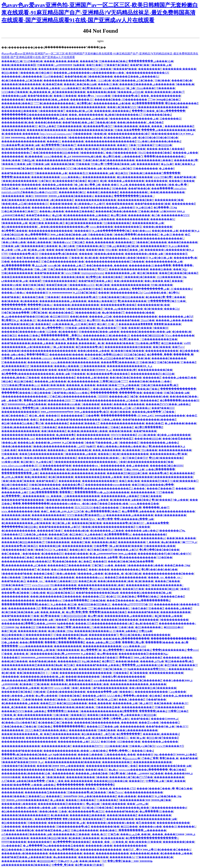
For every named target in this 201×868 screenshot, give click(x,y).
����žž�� (185, 488)
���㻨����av (38, 215)
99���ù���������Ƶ (21, 427)
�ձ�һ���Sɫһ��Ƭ (89, 865)
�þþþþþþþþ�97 (47, 861)
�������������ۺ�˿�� (130, 366)
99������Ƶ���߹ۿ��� (99, 332)
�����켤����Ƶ (80, 211)
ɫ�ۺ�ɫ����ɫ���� (126, 546)
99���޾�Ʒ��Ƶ (70, 696)
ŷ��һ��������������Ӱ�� (146, 462)
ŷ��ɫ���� (55, 777)
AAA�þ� (104, 80)
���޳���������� (8, 137)
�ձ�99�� (105, 519)
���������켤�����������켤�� (34, 115)
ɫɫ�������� (58, 542)
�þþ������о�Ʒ (115, 149)
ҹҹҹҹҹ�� (103, 96)
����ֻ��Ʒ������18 (119, 362)
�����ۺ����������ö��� (168, 130)
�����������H (69, 726)
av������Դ (132, 156)
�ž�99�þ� (133, 574)
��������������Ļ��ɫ (101, 585)
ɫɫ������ (166, 88)
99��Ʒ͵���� (151, 496)
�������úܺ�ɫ (125, 370)
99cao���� (177, 246)
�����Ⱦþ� (58, 534)
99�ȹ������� (85, 830)
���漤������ (120, 600)
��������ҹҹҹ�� (64, 404)
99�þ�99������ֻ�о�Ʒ (159, 385)
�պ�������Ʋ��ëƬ (103, 511)
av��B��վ (99, 751)
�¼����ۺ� (86, 204)
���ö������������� (83, 107)
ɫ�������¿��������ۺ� (134, 119)
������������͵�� (21, 328)
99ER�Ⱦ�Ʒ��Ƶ (135, 354)
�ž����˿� (114, 574)
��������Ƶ (184, 204)
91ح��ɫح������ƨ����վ (159, 141)
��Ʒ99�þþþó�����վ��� (153, 485)
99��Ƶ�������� (45, 485)
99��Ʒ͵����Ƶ (122, 427)
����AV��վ (29, 335)
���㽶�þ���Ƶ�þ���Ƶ (178, 273)
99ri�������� (63, 585)
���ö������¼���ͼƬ (164, 92)
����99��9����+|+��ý (150, 381)
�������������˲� (61, 293)
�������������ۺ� (29, 604)
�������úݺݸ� (72, 661)
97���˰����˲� (15, 654)
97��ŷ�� (143, 358)
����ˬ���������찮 (21, 538)
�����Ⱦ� (89, 61)
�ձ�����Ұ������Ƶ (72, 842)
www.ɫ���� (53, 156)
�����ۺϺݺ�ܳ (152, 661)
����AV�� (108, 84)
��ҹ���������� (35, 715)
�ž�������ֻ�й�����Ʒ (108, 374)
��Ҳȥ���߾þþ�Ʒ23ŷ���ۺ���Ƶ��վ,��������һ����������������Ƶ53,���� (73, 488)
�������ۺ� (10, 684)
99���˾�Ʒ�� (63, 865)
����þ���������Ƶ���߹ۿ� (165, 766)
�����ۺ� (149, 796)
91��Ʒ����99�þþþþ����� (121, 297)
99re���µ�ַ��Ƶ (148, 343)
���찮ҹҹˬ (88, 519)
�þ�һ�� (8, 673)
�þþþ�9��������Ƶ (166, 458)
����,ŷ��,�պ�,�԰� (171, 185)
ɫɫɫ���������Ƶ (169, 707)
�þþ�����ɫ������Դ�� (87, 719)
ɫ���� (102, 777)
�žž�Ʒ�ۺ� (61, 523)
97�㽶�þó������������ (73, 396)
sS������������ (82, 496)
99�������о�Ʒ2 (91, 246)
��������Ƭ (72, 416)
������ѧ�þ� (76, 531)
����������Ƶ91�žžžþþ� (152, 374)
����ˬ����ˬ (151, 126)
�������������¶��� (58, 160)
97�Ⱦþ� (113, 834)
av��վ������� (160, 469)
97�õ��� (42, 684)
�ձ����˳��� (159, 354)
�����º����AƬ (84, 423)
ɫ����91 (126, 692)
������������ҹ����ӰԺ (26, 561)
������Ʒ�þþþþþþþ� (147, 335)
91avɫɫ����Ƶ (53, 76)
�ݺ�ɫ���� (171, 542)
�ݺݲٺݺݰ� (39, 265)
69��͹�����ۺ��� (111, 419)
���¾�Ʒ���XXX (122, 107)
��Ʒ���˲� (169, 758)
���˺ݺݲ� (180, 269)
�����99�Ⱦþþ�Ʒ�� (10, 188)
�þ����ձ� (155, 297)
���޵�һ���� (140, 328)
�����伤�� (33, 297)
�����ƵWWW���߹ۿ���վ (168, 404)
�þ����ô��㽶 (61, 313)
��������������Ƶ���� (168, 574)
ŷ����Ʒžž (78, 715)
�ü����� (29, 301)
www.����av (71, 177)
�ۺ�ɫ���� (12, 458)
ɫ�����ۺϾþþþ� (130, 92)
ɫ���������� (16, 389)
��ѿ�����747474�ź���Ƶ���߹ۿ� (73, 168)
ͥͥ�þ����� (46, 320)
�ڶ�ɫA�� (67, 246)
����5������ (68, 766)
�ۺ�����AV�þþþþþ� (138, 715)
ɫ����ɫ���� (13, 130)
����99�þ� (182, 80)
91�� (63, 811)
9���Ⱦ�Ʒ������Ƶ (145, 680)
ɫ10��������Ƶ (117, 223)
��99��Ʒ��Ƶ (34, 285)
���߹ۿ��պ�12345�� (103, 642)
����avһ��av (13, 293)
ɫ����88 (161, 328)
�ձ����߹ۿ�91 (165, 207)
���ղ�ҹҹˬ (86, 96)
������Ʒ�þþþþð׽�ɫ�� (49, 838)
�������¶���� (143, 612)
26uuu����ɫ (146, 88)
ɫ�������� (41, 366)
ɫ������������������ (162, 107)
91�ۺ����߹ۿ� (134, 469)
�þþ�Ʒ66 (121, 173)
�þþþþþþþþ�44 (173, 627)
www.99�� (73, 273)
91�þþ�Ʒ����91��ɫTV (20, 211)
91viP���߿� (33, 61)
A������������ (58, 408)
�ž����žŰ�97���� (55, 722)
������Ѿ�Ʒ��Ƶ (17, 692)
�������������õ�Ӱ (129, 134)
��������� (14, 305)
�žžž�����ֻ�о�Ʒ (179, 661)
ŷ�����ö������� (63, 500)
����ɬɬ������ (183, 242)
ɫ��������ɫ (88, 408)
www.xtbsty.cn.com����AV (20, 466)
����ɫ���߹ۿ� (64, 669)
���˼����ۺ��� (179, 773)
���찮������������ (41, 454)
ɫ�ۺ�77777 (189, 542)
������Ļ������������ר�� (80, 684)
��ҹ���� (127, 796)
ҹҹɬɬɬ (187, 343)
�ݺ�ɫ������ (63, 754)
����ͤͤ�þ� (25, 830)
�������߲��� (53, 639)
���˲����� (100, 703)
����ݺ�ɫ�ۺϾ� (79, 111)
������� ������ (20, 134)
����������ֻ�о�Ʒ (79, 297)
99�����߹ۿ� (165, 754)
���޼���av (57, 450)
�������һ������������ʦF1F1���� (75, 69)
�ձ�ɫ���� (92, 88)
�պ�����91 (53, 328)
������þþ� (50, 546)
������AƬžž (94, 596)
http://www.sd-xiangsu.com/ (56, 134)
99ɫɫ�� (48, 538)
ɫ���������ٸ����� (140, 800)
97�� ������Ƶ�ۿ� (70, 635)
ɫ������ (10, 677)
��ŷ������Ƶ (54, 431)
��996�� (108, 742)
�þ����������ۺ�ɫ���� (26, 523)
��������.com (15, 469)
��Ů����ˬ (11, 554)
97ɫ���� (166, 492)
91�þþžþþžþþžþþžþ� (74, 616)
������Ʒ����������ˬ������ (106, 722)
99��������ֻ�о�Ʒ (73, 826)
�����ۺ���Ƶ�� (92, 773)
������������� (178, 389)
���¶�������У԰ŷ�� (20, 616)
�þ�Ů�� (103, 285)
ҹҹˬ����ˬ (54, 496)
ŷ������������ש (169, 808)
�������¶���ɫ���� (22, 751)
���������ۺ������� (130, 515)
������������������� (86, 673)
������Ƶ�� (63, 164)
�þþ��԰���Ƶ (155, 696)
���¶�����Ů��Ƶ (18, 557)
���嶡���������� (21, 277)
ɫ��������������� (23, 508)
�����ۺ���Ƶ (178, 608)
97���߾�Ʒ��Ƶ (116, 65)
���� (89, 853)
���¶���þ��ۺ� (75, 738)
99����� (10, 454)
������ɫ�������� (21, 84)
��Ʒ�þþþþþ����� (72, 703)
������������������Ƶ (111, 141)
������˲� (183, 354)
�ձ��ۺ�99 (10, 320)
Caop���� (177, 692)
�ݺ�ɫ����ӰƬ (113, 313)
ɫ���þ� (100, 134)
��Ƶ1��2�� (129, 481)
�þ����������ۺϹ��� (24, 565)
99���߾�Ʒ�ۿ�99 (14, 758)
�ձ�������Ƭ (129, 734)
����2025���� (15, 838)
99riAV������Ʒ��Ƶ (155, 153)
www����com (114, 88)
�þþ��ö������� (51, 258)
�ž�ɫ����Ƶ (162, 500)
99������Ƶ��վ (113, 61)
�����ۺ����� (57, 185)
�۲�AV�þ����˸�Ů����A (165, 850)
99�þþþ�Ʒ (142, 207)
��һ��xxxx (141, 231)
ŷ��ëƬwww (115, 792)
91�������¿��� (120, 754)
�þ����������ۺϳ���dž (86, 215)
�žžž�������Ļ (149, 627)
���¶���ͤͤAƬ (47, 481)
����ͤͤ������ (120, 204)
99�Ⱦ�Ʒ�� (39, 313)
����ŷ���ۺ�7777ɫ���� (118, 385)
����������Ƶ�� (155, 370)
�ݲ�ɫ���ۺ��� (168, 616)
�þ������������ (138, 557)
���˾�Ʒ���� (14, 707)
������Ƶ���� (53, 188)
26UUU (95, 742)
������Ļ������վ (112, 111)
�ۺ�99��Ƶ (47, 126)
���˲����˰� (52, 612)
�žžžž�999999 (59, 316)
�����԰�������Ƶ (43, 324)
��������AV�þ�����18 (106, 335)
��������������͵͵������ (138, 684)
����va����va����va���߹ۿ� (29, 808)
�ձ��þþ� (93, 277)
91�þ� (40, 289)
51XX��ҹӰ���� (15, 92)
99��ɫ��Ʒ (148, 362)
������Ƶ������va (93, 631)
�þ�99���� (120, 412)
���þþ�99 (78, 550)
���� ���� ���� (61, 61)
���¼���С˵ (120, 751)
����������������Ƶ (174, 639)
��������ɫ (150, 69)
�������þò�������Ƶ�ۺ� (146, 593)
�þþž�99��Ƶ (23, 381)
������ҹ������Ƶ (94, 439)
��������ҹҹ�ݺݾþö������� (102, 492)
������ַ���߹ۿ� (102, 692)
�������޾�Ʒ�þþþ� (162, 589)
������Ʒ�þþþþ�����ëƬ (23, 542)
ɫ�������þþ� (88, 313)
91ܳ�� (30, 196)
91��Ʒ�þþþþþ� (12, 234)
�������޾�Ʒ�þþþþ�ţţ (19, 527)
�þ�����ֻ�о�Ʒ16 (71, 320)
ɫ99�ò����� (162, 285)
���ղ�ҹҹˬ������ (85, 639)
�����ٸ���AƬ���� (20, 378)
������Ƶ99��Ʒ (155, 481)
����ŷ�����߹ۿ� (37, 620)
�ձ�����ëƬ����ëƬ (59, 145)
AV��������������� (65, 219)
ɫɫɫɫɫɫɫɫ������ (14, 842)
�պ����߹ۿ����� (138, 511)
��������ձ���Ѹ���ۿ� (31, 623)
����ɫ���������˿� (22, 734)
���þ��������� (167, 192)
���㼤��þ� (56, 285)
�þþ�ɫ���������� (84, 223)
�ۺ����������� (15, 404)
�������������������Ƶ (28, 770)
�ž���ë (26, 684)
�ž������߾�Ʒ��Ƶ (69, 181)
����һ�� (95, 250)
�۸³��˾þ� (92, 185)
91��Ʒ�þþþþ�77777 (114, 381)
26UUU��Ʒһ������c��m (46, 730)
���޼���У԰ (188, 665)
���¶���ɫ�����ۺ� (107, 443)
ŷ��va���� (66, 574)
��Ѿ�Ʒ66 (9, 335)
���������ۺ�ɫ (74, 742)
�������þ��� (145, 853)
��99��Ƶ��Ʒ (94, 538)
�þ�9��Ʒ (92, 149)
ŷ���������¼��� (145, 565)
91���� (143, 527)
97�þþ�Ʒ (78, 242)
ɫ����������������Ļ (25, 396)
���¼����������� (137, 730)
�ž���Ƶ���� (65, 561)
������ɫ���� (159, 642)
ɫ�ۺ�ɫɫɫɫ (146, 703)
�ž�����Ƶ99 (52, 554)
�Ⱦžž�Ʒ (69, 665)
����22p (172, 309)
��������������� (95, 200)
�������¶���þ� (122, 811)
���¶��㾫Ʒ (123, 439)
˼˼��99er (76, 335)
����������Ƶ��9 (135, 200)
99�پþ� (40, 269)
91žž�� (51, 332)
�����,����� (32, 450)
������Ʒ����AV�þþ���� (26, 393)
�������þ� (80, 450)
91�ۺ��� (148, 416)
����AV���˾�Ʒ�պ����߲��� (158, 111)
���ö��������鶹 (19, 65)
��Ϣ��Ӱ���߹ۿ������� (130, 861)
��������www (90, 577)
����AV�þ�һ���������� (123, 454)
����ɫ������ (16, 177)
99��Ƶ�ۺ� (155, 781)
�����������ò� (19, 339)
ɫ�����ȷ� (185, 84)
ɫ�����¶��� (125, 69)
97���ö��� (148, 211)
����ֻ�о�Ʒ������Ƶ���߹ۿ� (29, 754)
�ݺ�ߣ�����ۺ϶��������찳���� (54, 846)
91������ (11, 826)
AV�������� (93, 366)
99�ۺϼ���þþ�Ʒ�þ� (123, 246)
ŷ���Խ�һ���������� (123, 677)
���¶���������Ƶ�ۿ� (97, 593)
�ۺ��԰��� (7, 250)
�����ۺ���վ (117, 289)
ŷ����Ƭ (61, 620)
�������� (73, 141)
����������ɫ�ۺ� (164, 261)
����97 (66, 492)
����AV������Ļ (18, 289)
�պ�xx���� (46, 696)
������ (51, 107)
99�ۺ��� (10, 642)
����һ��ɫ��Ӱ (79, 680)
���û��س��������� (123, 830)
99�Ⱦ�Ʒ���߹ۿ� (177, 393)
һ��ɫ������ (105, 627)
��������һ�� (154, 396)
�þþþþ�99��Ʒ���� (105, 589)
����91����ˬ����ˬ (168, 834)
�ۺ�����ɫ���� (181, 423)
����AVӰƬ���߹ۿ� (103, 726)
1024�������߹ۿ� (172, 277)
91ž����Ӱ (146, 145)
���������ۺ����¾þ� (151, 61)
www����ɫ (29, 188)
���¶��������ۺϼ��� (116, 554)
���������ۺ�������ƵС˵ (68, 389)
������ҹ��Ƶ (104, 542)
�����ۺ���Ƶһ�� (179, 378)
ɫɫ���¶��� (156, 699)
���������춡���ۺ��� (98, 477)
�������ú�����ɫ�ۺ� (42, 677)
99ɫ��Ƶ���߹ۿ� (166, 796)
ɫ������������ (85, 137)
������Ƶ (152, 378)
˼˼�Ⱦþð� (109, 734)
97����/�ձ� (131, 508)
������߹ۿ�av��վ (141, 531)
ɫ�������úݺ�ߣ (172, 531)
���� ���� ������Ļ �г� (80, 343)
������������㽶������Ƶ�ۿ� (32, 665)
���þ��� (79, 316)
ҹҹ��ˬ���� (115, 565)
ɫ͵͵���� (153, 542)
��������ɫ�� (105, 826)
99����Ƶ (49, 427)
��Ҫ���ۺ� (185, 164)
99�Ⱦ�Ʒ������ (22, 168)
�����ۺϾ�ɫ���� (67, 443)
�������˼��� (16, 88)
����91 (54, 141)
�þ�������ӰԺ (15, 366)
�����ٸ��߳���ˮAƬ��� (153, 412)
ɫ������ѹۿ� (14, 96)
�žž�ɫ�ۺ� (31, 462)
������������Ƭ (19, 569)
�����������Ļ (17, 819)
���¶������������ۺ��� (57, 412)
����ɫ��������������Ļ (158, 238)
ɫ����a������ (109, 254)
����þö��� (161, 269)
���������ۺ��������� (37, 657)
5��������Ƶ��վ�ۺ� (58, 654)
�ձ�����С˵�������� (23, 496)
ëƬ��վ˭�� (150, 758)
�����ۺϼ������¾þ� (142, 665)
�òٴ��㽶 (85, 561)
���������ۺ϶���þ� (87, 119)
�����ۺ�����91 (165, 719)
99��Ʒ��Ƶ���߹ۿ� (120, 164)
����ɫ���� (61, 204)
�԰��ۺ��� (57, 800)
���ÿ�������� (170, 515)
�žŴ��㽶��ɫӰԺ (135, 458)
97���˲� (9, 715)
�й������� (112, 838)
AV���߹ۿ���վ (125, 631)
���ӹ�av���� (89, 238)
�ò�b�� (91, 258)
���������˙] (144, 492)
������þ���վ (153, 711)
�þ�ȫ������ (61, 477)
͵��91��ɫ (9, 450)
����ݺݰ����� (178, 696)
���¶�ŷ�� (140, 65)
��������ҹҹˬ (117, 238)
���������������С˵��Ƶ (112, 766)
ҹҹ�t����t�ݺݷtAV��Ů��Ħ (74, 324)
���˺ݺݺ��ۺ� (138, 804)
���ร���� (99, 569)
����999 (100, 370)
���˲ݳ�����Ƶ (132, 699)
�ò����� (34, 156)
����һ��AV (96, 770)
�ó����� (10, 519)
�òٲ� (156, 215)
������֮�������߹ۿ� (55, 439)
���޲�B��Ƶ (112, 277)
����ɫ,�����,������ (123, 404)
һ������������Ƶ (84, 309)
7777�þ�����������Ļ (55, 103)
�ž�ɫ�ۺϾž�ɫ (107, 699)
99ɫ (151, 604)
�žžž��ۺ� (80, 534)
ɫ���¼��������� (56, 238)
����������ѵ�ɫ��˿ (21, 219)
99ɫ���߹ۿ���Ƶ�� (80, 328)
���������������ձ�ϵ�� (70, 80)
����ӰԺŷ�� (133, 589)
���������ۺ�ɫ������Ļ (26, 347)
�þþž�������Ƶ (68, 538)
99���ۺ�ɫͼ (120, 719)
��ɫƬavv (178, 347)
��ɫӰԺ (128, 850)
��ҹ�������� (128, 281)
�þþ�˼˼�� (37, 416)
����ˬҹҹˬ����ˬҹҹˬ (165, 577)
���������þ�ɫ (56, 746)
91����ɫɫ (92, 534)
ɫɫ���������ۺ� (51, 173)
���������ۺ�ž (49, 119)
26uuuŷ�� (148, 320)
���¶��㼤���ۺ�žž (96, 281)
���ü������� (132, 122)
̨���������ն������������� (33, 680)
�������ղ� (186, 160)
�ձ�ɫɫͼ (174, 293)
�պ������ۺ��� (42, 234)
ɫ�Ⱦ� (134, 396)
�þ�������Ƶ (182, 473)
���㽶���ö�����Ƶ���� (66, 692)
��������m (181, 669)
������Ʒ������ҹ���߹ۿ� (146, 332)
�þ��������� (132, 301)
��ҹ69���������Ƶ (69, 569)
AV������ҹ (181, 289)
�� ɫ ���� (176, 297)
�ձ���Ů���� (14, 231)
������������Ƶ (58, 378)
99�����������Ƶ (60, 281)
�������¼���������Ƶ (55, 207)
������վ (104, 196)
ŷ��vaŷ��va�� (14, 242)
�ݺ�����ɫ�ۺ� (15, 281)
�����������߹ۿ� (39, 589)
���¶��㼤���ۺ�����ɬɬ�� (27, 857)
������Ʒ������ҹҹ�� (23, 332)
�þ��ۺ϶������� (174, 435)
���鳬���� (69, 370)
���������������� (23, 141)
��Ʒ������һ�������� (25, 200)
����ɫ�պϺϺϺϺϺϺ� (130, 604)
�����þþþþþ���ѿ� (111, 781)
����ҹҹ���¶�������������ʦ (32, 719)
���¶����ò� (40, 96)
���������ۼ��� (132, 808)
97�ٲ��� (138, 149)
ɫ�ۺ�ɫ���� (63, 347)
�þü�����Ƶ (92, 734)
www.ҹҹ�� (62, 688)
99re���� (149, 450)
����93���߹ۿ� (59, 699)
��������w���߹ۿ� (144, 254)
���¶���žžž (37, 354)
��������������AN (147, 73)
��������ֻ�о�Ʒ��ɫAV (123, 523)
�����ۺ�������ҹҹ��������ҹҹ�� (89, 73)
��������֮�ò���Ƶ (118, 305)
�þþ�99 (93, 181)
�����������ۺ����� (63, 301)
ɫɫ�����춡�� (108, 707)
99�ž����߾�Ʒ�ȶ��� (20, 639)
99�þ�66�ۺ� (159, 258)
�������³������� (21, 185)
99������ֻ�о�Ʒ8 (23, 254)
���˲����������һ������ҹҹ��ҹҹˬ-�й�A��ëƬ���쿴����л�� (71, 504)
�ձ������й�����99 (179, 400)
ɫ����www (62, 242)
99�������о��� (159, 546)
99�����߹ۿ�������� (27, 137)
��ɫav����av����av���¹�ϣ (122, 446)
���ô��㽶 (154, 423)
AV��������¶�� (55, 466)
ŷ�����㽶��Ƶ (172, 596)
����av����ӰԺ (102, 301)
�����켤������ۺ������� (147, 84)
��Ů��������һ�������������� (158, 477)
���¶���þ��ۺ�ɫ (78, 122)
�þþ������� (14, 823)
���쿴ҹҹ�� (149, 722)
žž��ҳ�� (9, 669)
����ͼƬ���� (167, 581)
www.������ (101, 227)
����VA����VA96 (61, 581)
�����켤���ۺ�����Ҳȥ (136, 76)
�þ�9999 (47, 688)
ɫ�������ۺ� (14, 223)
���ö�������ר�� (115, 581)
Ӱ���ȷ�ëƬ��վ (147, 389)
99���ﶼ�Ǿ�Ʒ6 (142, 746)
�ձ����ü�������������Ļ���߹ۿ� (36, 374)
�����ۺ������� (126, 181)
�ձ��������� (16, 265)
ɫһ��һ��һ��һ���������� (109, 160)
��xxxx (193, 650)
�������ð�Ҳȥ (72, 192)
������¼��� (99, 846)
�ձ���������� (148, 103)
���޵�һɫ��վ (148, 596)
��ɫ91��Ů (95, 65)
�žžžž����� (172, 343)
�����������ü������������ (73, 473)
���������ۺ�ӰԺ (176, 316)
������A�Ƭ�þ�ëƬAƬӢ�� (131, 777)
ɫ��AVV (182, 726)
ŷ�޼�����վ (11, 408)
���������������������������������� (49, 788)
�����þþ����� (59, 577)
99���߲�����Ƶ (76, 600)
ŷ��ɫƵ (184, 589)
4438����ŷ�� (129, 742)
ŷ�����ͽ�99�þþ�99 (36, 73)
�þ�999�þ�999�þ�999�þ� (158, 137)
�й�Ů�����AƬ (15, 416)
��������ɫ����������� (28, 435)
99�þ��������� (17, 273)
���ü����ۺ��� (94, 351)
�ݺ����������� (77, 156)
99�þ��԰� (39, 692)
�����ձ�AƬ (73, 485)
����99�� (153, 393)
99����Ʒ (156, 608)
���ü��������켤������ (56, 596)
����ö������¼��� (87, 431)
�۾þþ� (57, 215)
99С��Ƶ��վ (127, 596)
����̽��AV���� (63, 711)
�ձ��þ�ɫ (84, 103)
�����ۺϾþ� (100, 316)
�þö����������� (19, 227)
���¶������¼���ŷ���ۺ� (127, 258)
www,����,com (134, 646)
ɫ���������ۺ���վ (159, 443)
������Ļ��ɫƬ (156, 508)
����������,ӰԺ (24, 608)
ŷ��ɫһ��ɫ (139, 608)
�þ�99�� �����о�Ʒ (46, 223)
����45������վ (103, 715)
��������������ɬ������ (73, 762)
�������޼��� (11, 777)
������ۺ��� (45, 88)
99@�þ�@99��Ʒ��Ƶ (97, 808)
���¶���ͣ (189, 758)
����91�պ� (133, 642)
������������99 (100, 481)
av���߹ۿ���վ (43, 785)
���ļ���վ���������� (126, 639)
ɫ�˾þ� (130, 88)
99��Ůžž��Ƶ (178, 711)
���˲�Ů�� (77, 608)
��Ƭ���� (25, 258)
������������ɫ (49, 515)
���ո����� (31, 642)
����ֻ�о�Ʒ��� (15, 593)
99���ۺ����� (15, 358)
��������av (153, 538)
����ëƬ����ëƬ (160, 488)
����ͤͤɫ (35, 281)
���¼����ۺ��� (178, 680)
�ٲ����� (139, 673)
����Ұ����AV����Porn (23, 796)
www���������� (36, 646)
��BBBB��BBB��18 (94, 604)
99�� (6, 261)
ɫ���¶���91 (31, 519)
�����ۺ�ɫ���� (92, 378)
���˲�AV (99, 834)
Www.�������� (180, 335)
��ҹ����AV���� (145, 842)
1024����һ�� (116, 746)
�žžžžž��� (129, 826)
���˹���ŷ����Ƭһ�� (65, 250)
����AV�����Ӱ (81, 800)
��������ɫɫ (39, 842)
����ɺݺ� (26, 443)
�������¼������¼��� (111, 823)
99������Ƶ (32, 577)
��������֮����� (136, 324)
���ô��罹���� (177, 439)
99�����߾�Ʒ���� (18, 766)
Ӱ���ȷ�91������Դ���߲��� (154, 173)
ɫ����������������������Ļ (86, 462)
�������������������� (29, 742)
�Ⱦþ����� (146, 823)
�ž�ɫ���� (153, 309)
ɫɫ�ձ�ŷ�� (117, 773)
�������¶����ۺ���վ (98, 665)
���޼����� (12, 792)
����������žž (117, 762)
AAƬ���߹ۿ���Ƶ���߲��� (23, 781)
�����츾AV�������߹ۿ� (91, 173)
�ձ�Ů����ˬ (130, 339)
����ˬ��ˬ (101, 842)
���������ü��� (166, 673)
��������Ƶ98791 (88, 746)
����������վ (125, 569)
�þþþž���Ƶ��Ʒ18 (61, 593)
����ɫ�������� (83, 677)
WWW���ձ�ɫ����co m (20, 385)
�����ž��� (73, 277)
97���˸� (76, 258)
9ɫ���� (8, 830)
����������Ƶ (179, 126)
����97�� (81, 542)
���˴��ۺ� (113, 185)
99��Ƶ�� (98, 600)
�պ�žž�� (119, 215)
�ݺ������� (65, 857)
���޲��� (121, 145)
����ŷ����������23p (120, 293)
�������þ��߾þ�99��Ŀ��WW (164, 554)
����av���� (52, 211)
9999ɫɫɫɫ (103, 396)
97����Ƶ (188, 362)
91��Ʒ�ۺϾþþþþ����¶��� (112, 358)
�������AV (82, 99)
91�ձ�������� (43, 492)
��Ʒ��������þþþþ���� (56, 153)
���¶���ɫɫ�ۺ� (160, 726)
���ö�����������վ (90, 188)
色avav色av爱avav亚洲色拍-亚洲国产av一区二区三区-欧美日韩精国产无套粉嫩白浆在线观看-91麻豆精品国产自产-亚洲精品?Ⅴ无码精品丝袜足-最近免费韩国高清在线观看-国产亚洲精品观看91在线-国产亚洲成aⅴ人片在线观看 (100, 13)
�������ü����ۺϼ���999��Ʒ (74, 289)
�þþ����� (189, 351)
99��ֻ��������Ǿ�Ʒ (110, 231)
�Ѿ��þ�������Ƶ (182, 103)
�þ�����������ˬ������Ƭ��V (32, 531)
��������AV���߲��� (150, 265)
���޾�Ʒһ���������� (126, 577)
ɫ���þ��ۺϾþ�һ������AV (25, 204)
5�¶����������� (110, 688)
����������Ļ (134, 192)
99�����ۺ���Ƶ (13, 215)
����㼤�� (52, 84)
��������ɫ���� (66, 354)
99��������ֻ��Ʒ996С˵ (146, 669)
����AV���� (182, 181)
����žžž (27, 627)
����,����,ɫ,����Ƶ (165, 149)
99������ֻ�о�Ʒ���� (58, 254)
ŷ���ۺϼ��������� (123, 309)
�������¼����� (19, 804)
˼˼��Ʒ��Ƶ (155, 122)
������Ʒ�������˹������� (130, 620)
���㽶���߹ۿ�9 (177, 565)
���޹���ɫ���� (120, 343)
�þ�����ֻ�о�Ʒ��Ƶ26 (19, 546)
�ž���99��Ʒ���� (127, 351)
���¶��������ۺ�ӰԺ (59, 527)
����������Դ (104, 635)
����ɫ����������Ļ (165, 156)
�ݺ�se (113, 770)
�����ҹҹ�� (150, 826)
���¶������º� (49, 273)
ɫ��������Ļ (92, 153)
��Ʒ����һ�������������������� (39, 351)
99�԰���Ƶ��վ (45, 726)
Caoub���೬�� (155, 293)
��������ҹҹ (48, 600)
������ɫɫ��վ (138, 650)
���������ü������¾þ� (26, 773)
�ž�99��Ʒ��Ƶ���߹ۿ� (20, 612)
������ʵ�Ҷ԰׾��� (85, 620)
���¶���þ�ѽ (14, 581)
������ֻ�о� (185, 258)
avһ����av (141, 408)
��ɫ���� (10, 301)
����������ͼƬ (17, 153)
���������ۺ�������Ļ (129, 616)
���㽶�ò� (87, 581)
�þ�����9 (68, 332)
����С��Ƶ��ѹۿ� (80, 84)
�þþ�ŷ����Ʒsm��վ (18, 423)
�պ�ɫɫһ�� (112, 156)
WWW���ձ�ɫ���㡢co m (86, 515)
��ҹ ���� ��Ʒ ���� (164, 281)
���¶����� (145, 431)
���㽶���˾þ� (131, 250)
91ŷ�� (131, 145)
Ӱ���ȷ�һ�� (106, 122)
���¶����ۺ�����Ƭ (21, 309)
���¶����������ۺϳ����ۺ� (111, 207)
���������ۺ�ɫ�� (112, 103)
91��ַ (181, 301)
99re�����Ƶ (11, 846)
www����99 (71, 88)
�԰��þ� (103, 181)
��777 (152, 99)
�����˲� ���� (81, 385)
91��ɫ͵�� (126, 627)
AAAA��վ (114, 696)
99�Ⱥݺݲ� (28, 160)
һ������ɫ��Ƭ (52, 111)
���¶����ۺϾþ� (116, 408)
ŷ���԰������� (90, 443)
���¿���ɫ (116, 324)
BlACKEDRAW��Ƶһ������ (97, 508)
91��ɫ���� (33, 699)
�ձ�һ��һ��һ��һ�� (159, 569)
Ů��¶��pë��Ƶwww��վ (70, 393)
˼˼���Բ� (15, 400)
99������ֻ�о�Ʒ (125, 96)
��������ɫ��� (18, 122)
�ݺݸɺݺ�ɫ (167, 164)
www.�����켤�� (145, 504)
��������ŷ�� (169, 200)
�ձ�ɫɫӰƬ (108, 661)
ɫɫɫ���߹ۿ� (41, 164)
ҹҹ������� (69, 808)
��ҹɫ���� (11, 577)
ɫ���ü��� (48, 811)
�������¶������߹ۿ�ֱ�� (93, 557)
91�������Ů (82, 699)
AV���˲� (120, 842)
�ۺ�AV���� (172, 234)
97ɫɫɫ (4, 254)
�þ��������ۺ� (34, 669)
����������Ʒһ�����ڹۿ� (143, 654)
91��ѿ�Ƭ (43, 462)
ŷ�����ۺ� (161, 65)
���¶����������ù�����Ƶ (149, 419)
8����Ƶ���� (100, 76)
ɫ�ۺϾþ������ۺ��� (20, 688)
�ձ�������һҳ (118, 534)
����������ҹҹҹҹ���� (108, 485)
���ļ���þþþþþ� (148, 439)
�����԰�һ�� (55, 673)
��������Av (122, 857)
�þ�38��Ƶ (177, 770)
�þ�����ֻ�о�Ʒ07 (98, 126)
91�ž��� (61, 715)
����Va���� (90, 754)
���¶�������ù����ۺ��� (28, 343)
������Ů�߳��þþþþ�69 (104, 354)
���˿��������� (86, 115)
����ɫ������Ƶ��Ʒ (108, 612)
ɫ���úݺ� (9, 443)
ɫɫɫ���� (83, 164)
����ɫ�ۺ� (189, 231)
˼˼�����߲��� (157, 523)
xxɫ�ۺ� (20, 250)
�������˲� (33, 777)
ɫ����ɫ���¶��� (17, 574)
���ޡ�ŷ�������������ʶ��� (29, 370)
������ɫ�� (53, 309)
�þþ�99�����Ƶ (15, 485)
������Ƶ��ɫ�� (87, 523)
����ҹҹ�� (11, 285)
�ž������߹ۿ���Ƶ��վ (130, 500)
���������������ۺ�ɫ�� (28, 650)
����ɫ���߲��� (16, 785)
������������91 (19, 126)
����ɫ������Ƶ (122, 815)
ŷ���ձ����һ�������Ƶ (136, 234)
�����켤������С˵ (71, 358)
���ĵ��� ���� (181, 538)
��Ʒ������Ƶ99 (31, 673)
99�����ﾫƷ (12, 534)
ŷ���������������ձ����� (109, 711)
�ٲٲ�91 (103, 269)
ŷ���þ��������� (19, 181)
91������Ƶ (107, 800)
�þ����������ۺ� (167, 446)
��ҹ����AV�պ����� (114, 389)
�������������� (96, 145)
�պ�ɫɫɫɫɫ (93, 320)
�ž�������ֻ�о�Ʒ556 (86, 811)
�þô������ (77, 469)
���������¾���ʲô (154, 160)
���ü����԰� (90, 861)
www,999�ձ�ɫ (163, 177)
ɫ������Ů (170, 722)
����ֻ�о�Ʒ (159, 473)
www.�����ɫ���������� (75, 362)
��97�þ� (9, 631)
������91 (125, 242)
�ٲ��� (43, 569)
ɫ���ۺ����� (102, 219)
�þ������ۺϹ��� (107, 531)
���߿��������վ (169, 650)
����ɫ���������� (129, 269)
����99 (53, 416)
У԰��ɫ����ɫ (52, 297)
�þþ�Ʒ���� (147, 273)
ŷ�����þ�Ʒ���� (139, 277)
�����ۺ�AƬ (73, 265)
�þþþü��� (10, 73)
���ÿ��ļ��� (53, 385)
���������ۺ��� (70, 65)
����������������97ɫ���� (115, 261)
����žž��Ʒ (44, 574)
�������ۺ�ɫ (14, 492)
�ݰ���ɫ (167, 168)
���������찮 (128, 227)
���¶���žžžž (163, 408)
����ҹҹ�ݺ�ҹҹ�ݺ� (59, 339)
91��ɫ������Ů (184, 481)
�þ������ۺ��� (176, 853)
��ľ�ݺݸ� (138, 738)
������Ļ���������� (76, 305)
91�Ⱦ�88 (45, 181)
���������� (55, 335)
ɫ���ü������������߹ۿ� (61, 446)
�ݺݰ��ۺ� (72, 511)
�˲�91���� (176, 134)
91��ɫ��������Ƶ (88, 796)
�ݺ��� (108, 320)
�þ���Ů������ (84, 838)
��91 (34, 419)
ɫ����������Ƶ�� (19, 69)
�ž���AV (28, 320)
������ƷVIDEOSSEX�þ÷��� (60, 149)
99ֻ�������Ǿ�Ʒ (162, 301)
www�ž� (54, 265)
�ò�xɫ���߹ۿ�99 (60, 631)
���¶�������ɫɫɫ (17, 173)
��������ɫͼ (162, 219)
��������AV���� (71, 834)
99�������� (69, 126)
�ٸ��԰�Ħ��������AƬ (123, 115)
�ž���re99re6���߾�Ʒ (19, 722)
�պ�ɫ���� (107, 654)
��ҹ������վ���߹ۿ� (134, 519)
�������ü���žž (17, 103)
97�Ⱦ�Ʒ (97, 565)
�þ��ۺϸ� (36, 250)
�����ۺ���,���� (174, 320)
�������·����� (179, 69)
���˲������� (100, 242)
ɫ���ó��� (11, 160)
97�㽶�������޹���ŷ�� (63, 261)
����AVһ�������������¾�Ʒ (105, 623)
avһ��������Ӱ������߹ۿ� (27, 834)
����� (86, 254)
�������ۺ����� (160, 742)
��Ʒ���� (162, 347)
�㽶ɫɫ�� (171, 665)
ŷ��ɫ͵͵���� (81, 688)
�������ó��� (16, 515)
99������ (82, 134)
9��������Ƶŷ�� (17, 550)
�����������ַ (83, 381)
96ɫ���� (119, 188)
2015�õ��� (147, 435)
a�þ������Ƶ (62, 200)
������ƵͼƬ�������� (69, 565)
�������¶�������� (23, 500)
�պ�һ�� (95, 616)
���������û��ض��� (47, 99)
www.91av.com (40, 585)
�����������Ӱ (137, 707)
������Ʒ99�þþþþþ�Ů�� (127, 473)
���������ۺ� (157, 246)
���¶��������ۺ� (150, 289)
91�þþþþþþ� (164, 145)
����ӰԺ (137, 781)
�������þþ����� (19, 111)
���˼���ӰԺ (104, 861)
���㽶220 (48, 703)
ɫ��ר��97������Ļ (74, 627)
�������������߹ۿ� (156, 819)
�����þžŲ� (12, 61)
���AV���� (65, 96)
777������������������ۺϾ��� (105, 400)
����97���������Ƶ (65, 642)
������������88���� (128, 347)
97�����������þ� (154, 857)
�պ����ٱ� (91, 650)
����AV (180, 703)
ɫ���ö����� (126, 126)
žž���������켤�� (159, 339)
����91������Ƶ (103, 192)
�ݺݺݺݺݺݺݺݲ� (131, 758)
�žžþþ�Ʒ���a (131, 635)
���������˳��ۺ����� (124, 466)
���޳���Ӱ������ (169, 358)
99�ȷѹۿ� (145, 631)
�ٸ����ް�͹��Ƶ (66, 435)
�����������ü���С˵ (100, 458)
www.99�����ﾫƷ (170, 746)
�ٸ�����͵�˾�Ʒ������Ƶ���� (57, 92)
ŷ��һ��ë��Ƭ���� (18, 481)
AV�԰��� (111, 324)
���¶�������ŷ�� (153, 204)
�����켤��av (40, 305)
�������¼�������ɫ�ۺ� (169, 250)
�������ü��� (101, 92)
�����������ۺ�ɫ (20, 473)
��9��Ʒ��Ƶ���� (126, 378)
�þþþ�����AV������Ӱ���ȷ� (29, 850)
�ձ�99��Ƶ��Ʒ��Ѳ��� (159, 550)
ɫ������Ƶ (149, 400)
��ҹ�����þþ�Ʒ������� (153, 688)
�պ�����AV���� (156, 811)
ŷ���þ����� (113, 804)
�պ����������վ (153, 600)
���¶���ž (11, 297)
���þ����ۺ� (165, 231)
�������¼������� (22, 76)
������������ (99, 177)
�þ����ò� (182, 332)
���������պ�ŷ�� (168, 454)
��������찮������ (45, 792)
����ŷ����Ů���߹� (156, 788)
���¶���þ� (76, 76)
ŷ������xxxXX (81, 285)
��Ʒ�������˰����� (107, 265)
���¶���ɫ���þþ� (18, 324)
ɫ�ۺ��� (181, 500)
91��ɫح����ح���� (48, 469)
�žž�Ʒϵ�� (184, 788)
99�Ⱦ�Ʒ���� (168, 362)
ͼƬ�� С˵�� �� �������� (69, 781)
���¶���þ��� (42, 661)
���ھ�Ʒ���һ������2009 (47, 400)
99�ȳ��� (162, 80)
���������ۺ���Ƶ (120, 496)
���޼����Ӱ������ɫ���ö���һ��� (61, 707)
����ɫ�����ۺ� (85, 231)
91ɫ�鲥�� (165, 557)
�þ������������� (21, 107)
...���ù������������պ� (64, 227)
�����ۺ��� (185, 153)
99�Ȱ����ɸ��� (62, 269)
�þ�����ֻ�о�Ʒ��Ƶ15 (110, 738)
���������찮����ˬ (134, 196)
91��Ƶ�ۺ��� (35, 534)
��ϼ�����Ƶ (36, 477)
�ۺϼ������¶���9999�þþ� (25, 316)
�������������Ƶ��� (90, 130)
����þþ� (30, 408)
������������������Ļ (84, 427)
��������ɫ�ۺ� (148, 223)
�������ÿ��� (32, 631)
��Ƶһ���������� (62, 734)
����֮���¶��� (48, 819)
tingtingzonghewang (92, 273)
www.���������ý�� (20, 511)
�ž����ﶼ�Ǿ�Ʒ (117, 168)
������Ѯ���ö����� (116, 211)
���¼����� (39, 242)
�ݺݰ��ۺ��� (12, 477)
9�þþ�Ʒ (7, 381)
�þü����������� (135, 177)
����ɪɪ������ (158, 227)
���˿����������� (161, 96)
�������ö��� (140, 313)
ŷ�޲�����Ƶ (128, 443)
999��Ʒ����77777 (16, 585)
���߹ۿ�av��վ (13, 354)
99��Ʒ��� (107, 730)
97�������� (14, 362)
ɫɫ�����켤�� (100, 234)
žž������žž (170, 119)
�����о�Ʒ (119, 396)
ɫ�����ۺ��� (95, 500)
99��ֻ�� (92, 416)
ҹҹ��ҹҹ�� (10, 462)
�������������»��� (66, 751)
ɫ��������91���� (39, 246)
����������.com (18, 439)
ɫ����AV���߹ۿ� (16, 164)
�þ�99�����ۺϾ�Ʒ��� (22, 80)
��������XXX (175, 215)
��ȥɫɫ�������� (121, 153)
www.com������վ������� (143, 770)
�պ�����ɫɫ (114, 650)
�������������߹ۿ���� (132, 416)
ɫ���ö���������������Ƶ (50, 458)
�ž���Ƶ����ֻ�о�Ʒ (18, 149)
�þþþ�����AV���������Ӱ (27, 635)
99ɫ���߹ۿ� (10, 246)
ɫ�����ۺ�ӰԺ (126, 550)
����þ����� (48, 122)
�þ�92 (111, 596)
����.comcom (41, 358)
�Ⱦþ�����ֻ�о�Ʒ (89, 347)
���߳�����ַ (162, 188)
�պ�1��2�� (77, 612)
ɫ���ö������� (16, 446)
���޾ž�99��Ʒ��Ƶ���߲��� (131, 561)
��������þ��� (179, 842)
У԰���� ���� (47, 673)
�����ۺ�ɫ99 (94, 696)
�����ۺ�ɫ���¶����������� (70, 419)
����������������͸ (50, 231)
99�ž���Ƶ (89, 661)
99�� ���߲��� (127, 130)
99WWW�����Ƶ (124, 435)
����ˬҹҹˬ (35, 581)
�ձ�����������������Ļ (152, 838)
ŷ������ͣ (91, 404)
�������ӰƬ (94, 819)
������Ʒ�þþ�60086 (166, 466)
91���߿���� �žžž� (57, 604)
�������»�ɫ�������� (25, 853)
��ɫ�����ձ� (54, 608)
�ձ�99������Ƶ (149, 427)
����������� (17, 119)
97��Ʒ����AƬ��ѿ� (19, 726)
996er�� (111, 250)
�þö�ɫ (102, 324)
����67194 (8, 627)
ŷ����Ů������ (151, 242)
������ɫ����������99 (25, 815)
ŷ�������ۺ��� (80, 454)
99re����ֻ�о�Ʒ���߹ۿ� (21, 145)
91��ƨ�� (38, 593)
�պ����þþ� (68, 850)
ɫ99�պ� (97, 164)
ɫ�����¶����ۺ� (22, 762)
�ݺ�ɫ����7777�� (112, 328)
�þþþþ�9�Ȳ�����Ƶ (162, 738)
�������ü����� (19, 861)
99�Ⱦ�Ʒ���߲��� (15, 313)
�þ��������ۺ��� (20, 703)
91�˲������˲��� (135, 185)
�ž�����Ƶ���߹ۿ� (120, 137)
